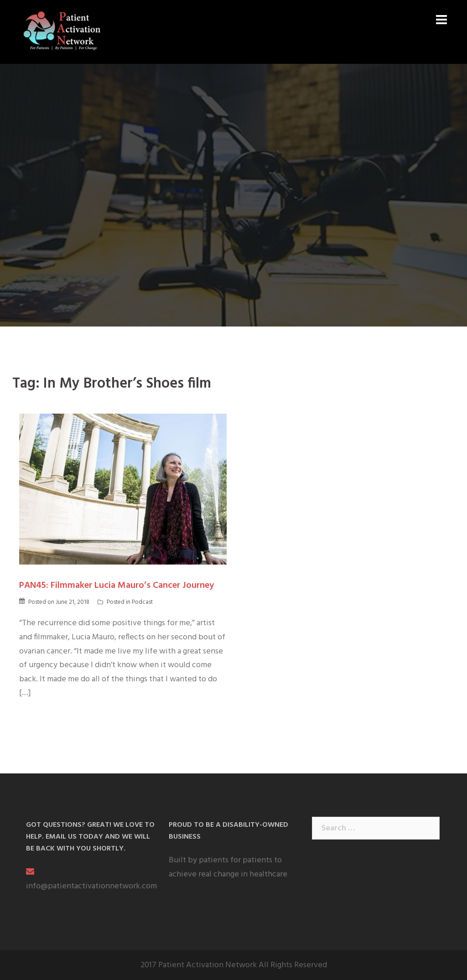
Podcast (142, 602)
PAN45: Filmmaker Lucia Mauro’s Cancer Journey (117, 586)
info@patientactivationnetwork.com (91, 886)
